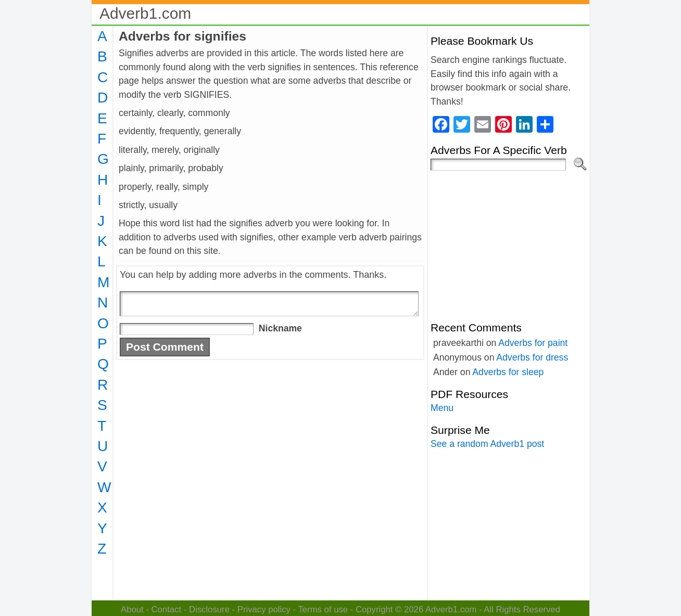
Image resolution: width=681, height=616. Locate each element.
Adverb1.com (145, 13)
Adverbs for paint (533, 343)
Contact (167, 609)
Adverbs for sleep (508, 372)
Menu (442, 408)
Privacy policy (264, 609)
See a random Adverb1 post (487, 444)
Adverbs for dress (532, 357)
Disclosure (209, 609)
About (132, 609)
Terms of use (323, 609)
